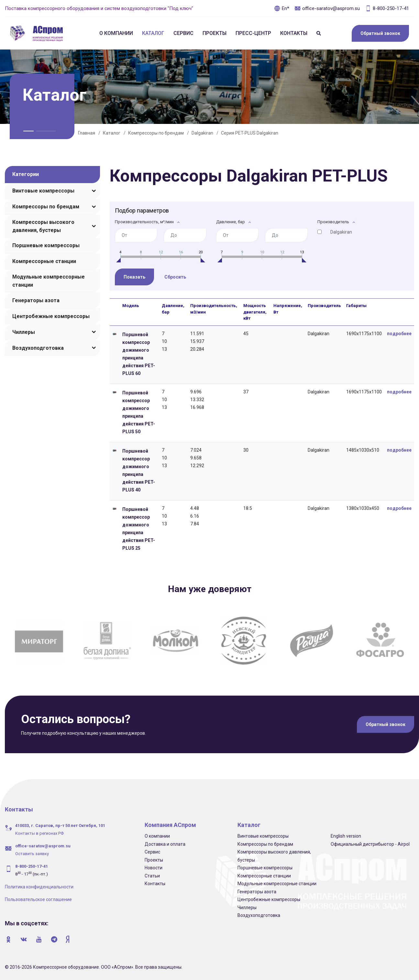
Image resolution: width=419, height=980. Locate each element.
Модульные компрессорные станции (49, 281)
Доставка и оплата (165, 843)
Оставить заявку (32, 853)
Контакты (294, 33)
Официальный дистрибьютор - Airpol (370, 843)
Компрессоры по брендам (156, 133)
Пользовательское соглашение (38, 899)
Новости (154, 867)
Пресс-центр (253, 33)
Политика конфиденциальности (39, 886)
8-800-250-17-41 (387, 8)
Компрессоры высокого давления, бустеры (43, 226)
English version (346, 835)
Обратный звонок (380, 33)
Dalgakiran (202, 133)
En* (282, 8)
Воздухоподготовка (38, 348)
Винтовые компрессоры (43, 191)
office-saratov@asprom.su (327, 8)
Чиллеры (24, 332)
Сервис (183, 33)
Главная (87, 133)
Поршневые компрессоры (46, 245)
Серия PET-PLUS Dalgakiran (250, 133)
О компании (116, 33)
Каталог (153, 33)
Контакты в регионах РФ (39, 833)
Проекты (215, 33)
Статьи (152, 875)
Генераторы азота (36, 300)
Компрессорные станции (44, 261)
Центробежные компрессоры (51, 316)
